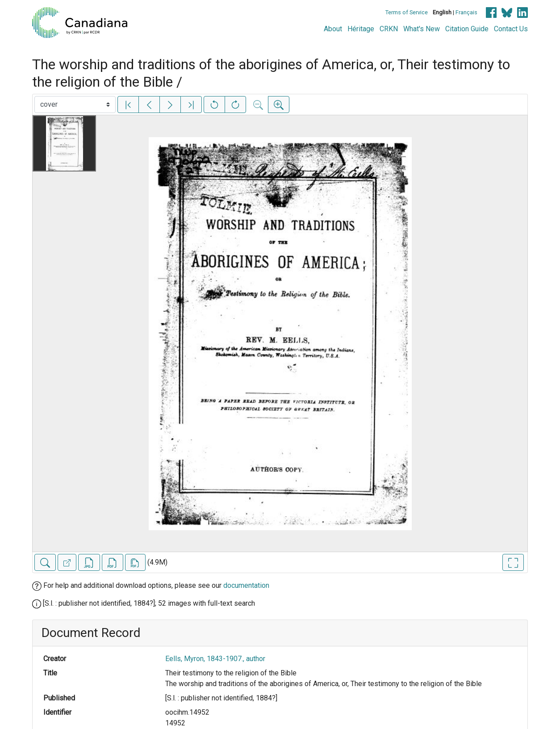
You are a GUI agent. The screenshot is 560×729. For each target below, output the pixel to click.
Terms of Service (407, 12)
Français (466, 12)
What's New (422, 29)
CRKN (389, 29)
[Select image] (75, 105)
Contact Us (511, 29)
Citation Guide (467, 29)
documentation (246, 585)
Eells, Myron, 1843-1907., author (215, 659)
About (333, 29)
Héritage (361, 29)
